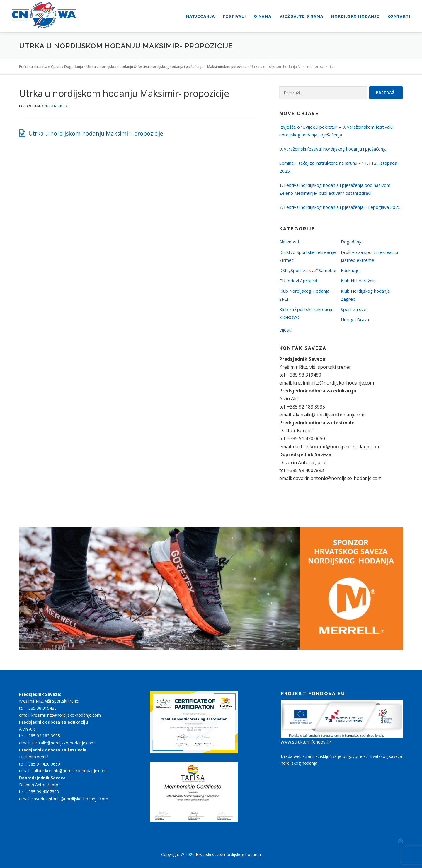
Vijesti (56, 67)
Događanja (74, 67)
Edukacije (350, 270)
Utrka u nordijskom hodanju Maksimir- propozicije (96, 133)
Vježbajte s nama (301, 16)
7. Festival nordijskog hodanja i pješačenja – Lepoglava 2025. (340, 207)
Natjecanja (200, 16)
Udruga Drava (355, 319)
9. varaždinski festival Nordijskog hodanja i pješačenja (333, 149)
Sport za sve (354, 309)
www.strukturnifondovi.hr (306, 742)
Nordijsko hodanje (355, 16)
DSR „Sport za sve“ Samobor (308, 270)
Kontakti (399, 16)
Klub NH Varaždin (358, 281)
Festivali (234, 16)
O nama (263, 16)
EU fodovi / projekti (299, 281)
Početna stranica (33, 67)
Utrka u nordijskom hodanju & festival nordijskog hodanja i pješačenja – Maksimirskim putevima (167, 67)
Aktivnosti (289, 242)
